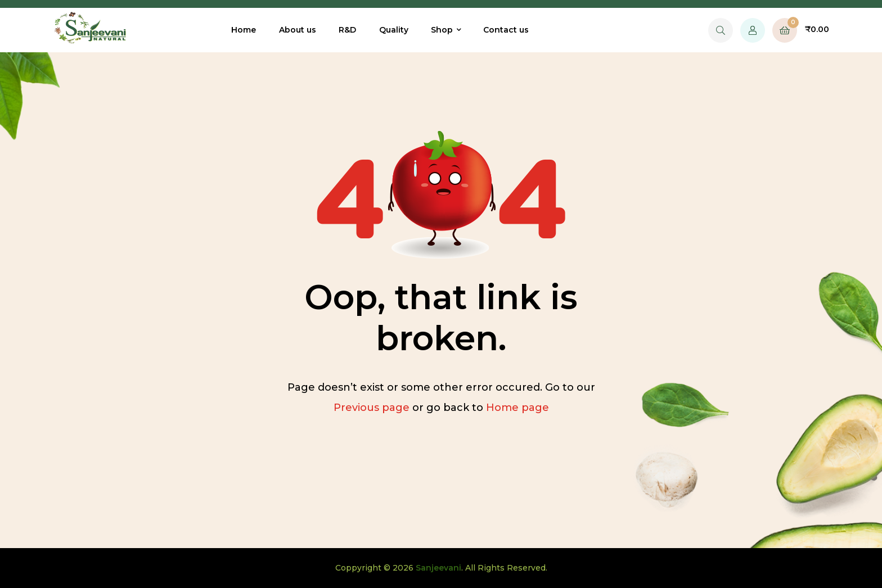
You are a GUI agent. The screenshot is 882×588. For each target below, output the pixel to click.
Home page (517, 408)
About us (298, 30)
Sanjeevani (438, 568)
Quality (394, 30)
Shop (442, 30)
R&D (347, 30)
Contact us (506, 30)
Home (244, 30)
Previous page (372, 408)
